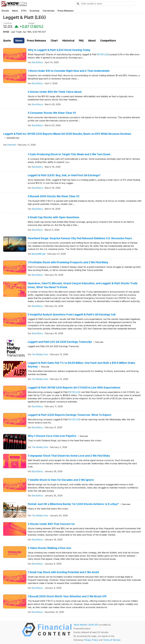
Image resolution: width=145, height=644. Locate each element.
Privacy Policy (91, 640)
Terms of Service (112, 640)
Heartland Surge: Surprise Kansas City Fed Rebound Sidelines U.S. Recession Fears (80, 238)
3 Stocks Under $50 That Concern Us (51, 524)
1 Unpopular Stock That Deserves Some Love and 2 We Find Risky (69, 456)
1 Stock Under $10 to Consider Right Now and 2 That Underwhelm (69, 71)
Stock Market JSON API (86, 625)
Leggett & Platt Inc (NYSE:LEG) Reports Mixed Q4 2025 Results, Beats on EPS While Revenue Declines (67, 136)
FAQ (81, 41)
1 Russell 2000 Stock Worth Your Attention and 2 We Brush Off (67, 596)
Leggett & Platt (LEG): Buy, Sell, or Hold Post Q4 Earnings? (64, 175)
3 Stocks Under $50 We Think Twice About (55, 92)
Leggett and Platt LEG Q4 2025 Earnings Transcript (66, 342)
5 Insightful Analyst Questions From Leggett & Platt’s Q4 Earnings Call (72, 314)
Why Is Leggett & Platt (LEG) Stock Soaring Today (59, 50)
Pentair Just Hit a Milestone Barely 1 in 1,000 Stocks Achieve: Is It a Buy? (79, 504)
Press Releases (66, 11)
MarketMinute (38, 254)
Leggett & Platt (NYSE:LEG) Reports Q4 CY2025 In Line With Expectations (74, 388)
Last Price (8, 23)
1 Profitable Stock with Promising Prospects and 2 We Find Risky (68, 262)
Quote (7, 41)
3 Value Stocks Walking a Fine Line (49, 548)
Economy (35, 11)
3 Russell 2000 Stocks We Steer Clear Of (54, 196)
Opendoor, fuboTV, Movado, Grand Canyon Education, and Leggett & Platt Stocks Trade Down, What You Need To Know (83, 285)
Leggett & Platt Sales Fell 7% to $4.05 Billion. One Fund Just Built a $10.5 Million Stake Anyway (81, 365)
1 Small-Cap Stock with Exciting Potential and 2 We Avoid (63, 572)
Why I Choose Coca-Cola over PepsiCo (58, 436)
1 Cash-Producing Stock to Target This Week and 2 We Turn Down (69, 154)
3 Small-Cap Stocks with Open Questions (53, 217)
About (92, 41)
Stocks (5, 11)
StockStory (37, 62)
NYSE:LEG (103, 54)
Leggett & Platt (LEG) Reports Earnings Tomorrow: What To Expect (70, 415)
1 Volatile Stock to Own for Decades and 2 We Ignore (61, 480)
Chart (54, 41)
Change (31, 23)
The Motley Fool (40, 354)
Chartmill (11, 145)
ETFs (24, 11)
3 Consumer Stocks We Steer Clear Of (52, 113)
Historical (68, 41)
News (15, 11)
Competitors (108, 41)
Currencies (49, 11)
